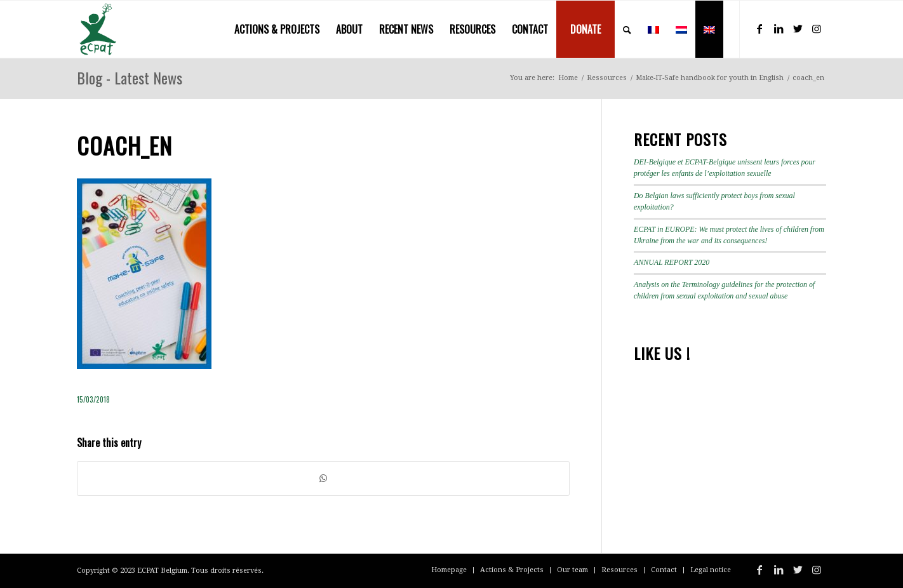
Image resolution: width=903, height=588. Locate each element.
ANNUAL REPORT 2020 (672, 262)
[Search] (627, 29)
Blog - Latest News (130, 77)
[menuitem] (277, 29)
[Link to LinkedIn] (779, 29)
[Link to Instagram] (817, 29)
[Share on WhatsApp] (323, 478)
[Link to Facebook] (759, 29)
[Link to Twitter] (798, 29)
